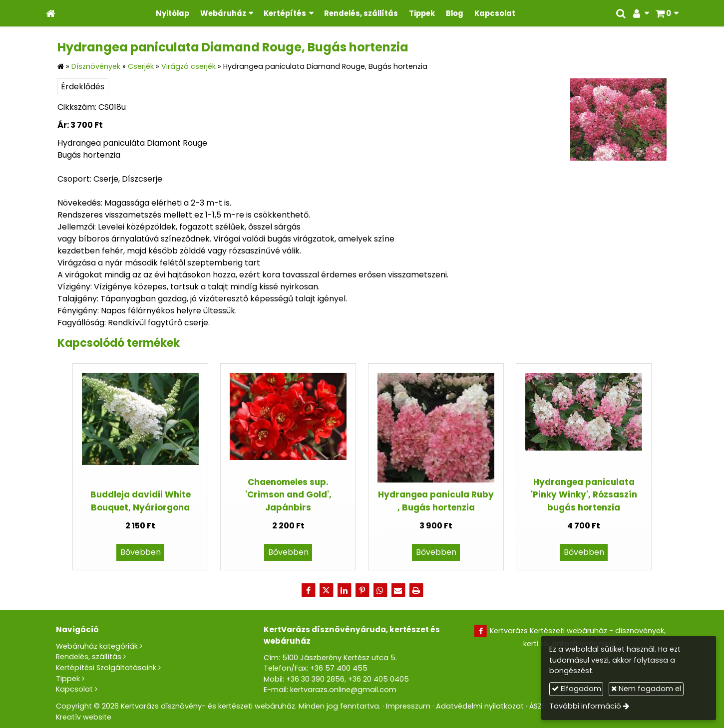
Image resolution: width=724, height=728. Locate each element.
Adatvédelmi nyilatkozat (480, 706)
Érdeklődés (83, 87)
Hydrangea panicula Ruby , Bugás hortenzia (436, 501)
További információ (585, 706)
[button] (667, 13)
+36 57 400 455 (339, 668)
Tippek (68, 679)
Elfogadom (576, 689)
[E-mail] (398, 590)
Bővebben (141, 552)
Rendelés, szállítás (89, 657)
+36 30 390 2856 (315, 679)
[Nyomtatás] (416, 590)
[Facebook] (308, 590)
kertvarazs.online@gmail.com (343, 690)
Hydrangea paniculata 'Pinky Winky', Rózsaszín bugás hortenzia (584, 495)
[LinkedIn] (344, 590)
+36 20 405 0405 (378, 679)
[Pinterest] (362, 590)
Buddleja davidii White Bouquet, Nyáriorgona (141, 501)
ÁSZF (537, 706)
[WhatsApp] (380, 590)
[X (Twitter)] (326, 590)
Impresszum (408, 706)
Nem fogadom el (646, 689)
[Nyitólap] (51, 13)
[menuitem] (173, 13)
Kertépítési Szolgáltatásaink (106, 668)
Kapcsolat (74, 689)
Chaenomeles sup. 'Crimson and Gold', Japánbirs (288, 495)
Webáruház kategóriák (97, 646)
